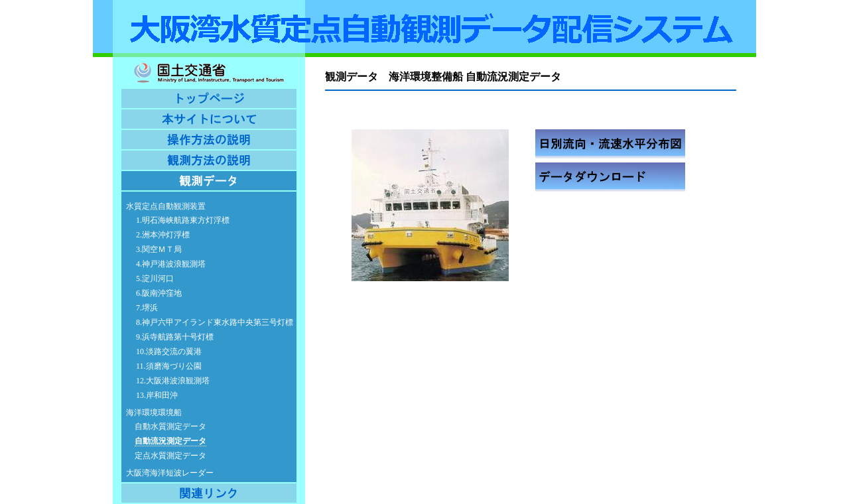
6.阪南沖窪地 (159, 293)
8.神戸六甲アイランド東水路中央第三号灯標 (215, 322)
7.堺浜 (147, 308)
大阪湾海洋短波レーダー (170, 473)
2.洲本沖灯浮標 (163, 235)
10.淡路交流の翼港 (169, 351)
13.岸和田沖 (157, 395)
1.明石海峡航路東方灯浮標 (183, 220)
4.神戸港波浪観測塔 (171, 264)
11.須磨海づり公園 (169, 366)
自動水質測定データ (170, 426)
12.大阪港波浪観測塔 (173, 381)
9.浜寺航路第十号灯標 (175, 337)
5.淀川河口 (155, 279)
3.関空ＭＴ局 (159, 249)
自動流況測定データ (170, 441)
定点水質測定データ (170, 456)
